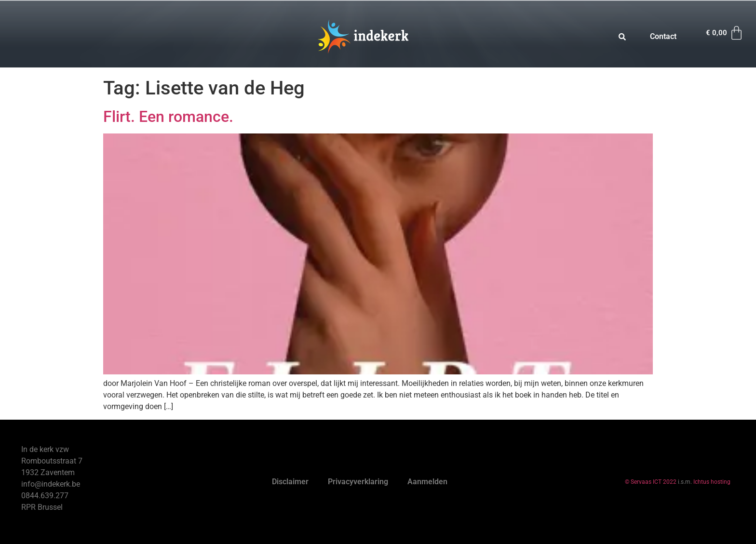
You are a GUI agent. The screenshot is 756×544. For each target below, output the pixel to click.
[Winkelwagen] (725, 33)
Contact (663, 36)
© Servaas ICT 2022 (651, 482)
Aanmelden (427, 482)
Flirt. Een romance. (168, 117)
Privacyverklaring (358, 482)
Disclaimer (290, 482)
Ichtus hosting (712, 482)
